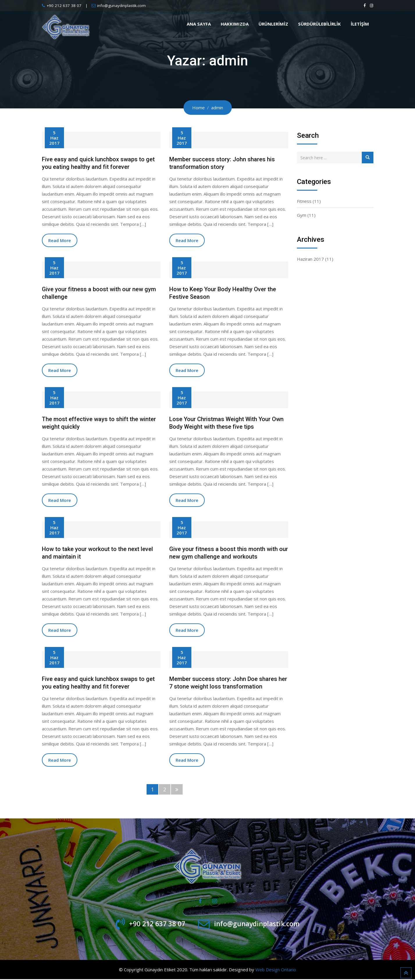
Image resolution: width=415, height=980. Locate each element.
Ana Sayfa (199, 24)
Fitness (304, 201)
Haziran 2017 (310, 259)
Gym (302, 215)
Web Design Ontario (276, 970)
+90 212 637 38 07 (64, 6)
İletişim (360, 24)
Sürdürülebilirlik (319, 24)
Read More (60, 240)
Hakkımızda (235, 24)
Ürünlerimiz (273, 24)
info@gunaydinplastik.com (121, 6)
